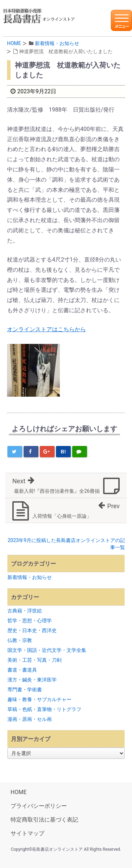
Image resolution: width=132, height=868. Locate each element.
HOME (14, 43)
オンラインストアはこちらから (46, 329)
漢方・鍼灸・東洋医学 (32, 680)
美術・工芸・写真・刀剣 (34, 660)
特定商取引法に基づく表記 (44, 820)
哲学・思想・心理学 (30, 621)
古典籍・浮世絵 (25, 611)
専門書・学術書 (25, 690)
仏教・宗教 (20, 640)
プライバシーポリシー (39, 806)
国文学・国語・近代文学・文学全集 (47, 650)
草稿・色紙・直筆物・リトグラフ (44, 709)
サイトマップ (27, 833)
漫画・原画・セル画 (30, 719)
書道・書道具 (22, 670)
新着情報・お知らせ (57, 43)
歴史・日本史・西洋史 (32, 630)
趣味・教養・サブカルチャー (39, 699)
